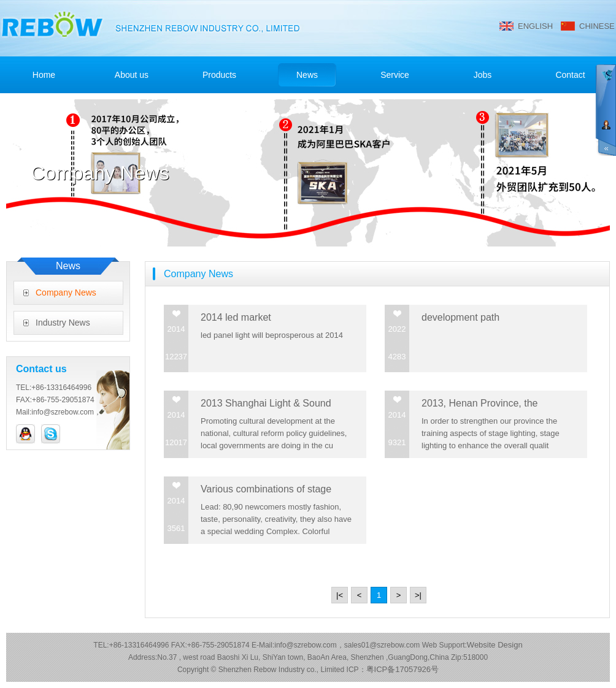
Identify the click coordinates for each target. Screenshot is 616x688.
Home (44, 75)
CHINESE (597, 26)
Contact (570, 75)
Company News (66, 292)
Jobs (483, 75)
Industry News (63, 323)
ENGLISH (535, 26)
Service (395, 75)
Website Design (495, 645)
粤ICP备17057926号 (403, 669)
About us (132, 75)
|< (340, 595)
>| (418, 595)
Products (219, 75)
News (307, 75)
